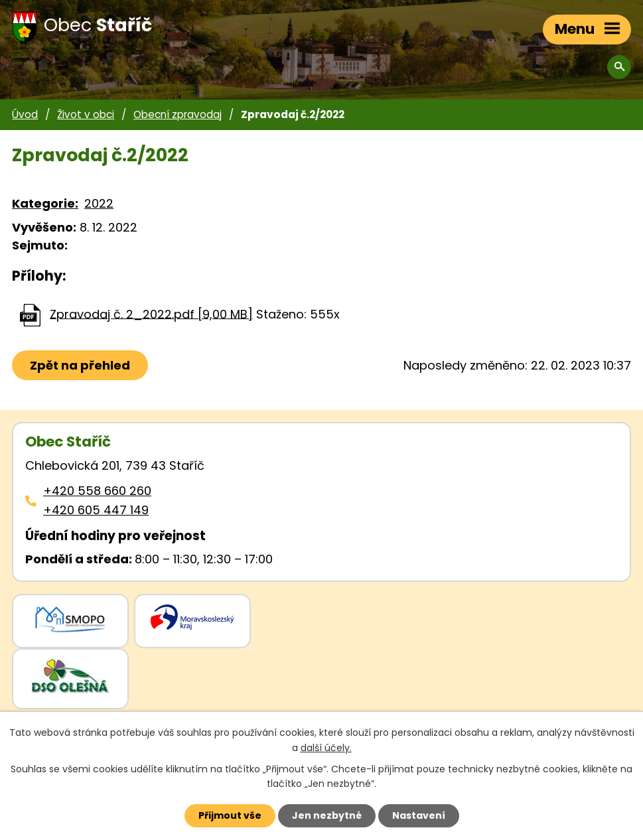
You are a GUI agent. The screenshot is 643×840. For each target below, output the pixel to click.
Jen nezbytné (327, 815)
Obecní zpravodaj (178, 114)
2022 (99, 203)
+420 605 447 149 (96, 510)
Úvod (25, 114)
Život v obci (86, 114)
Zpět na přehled (80, 365)
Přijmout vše (230, 815)
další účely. (326, 748)
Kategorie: (45, 203)
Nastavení (419, 815)
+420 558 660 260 (97, 491)
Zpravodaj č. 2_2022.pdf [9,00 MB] (151, 314)
